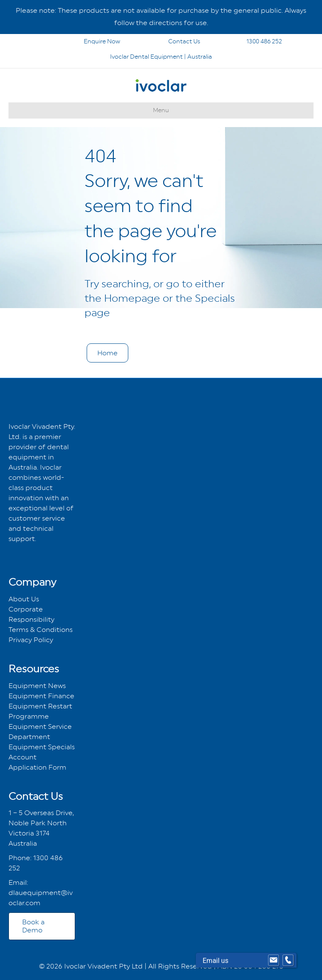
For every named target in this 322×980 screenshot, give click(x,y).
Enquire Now (81, 41)
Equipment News (37, 686)
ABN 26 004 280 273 (250, 966)
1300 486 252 (253, 41)
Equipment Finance (41, 696)
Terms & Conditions (41, 630)
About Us (24, 599)
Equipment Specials (42, 747)
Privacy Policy (31, 640)
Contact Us (173, 41)
